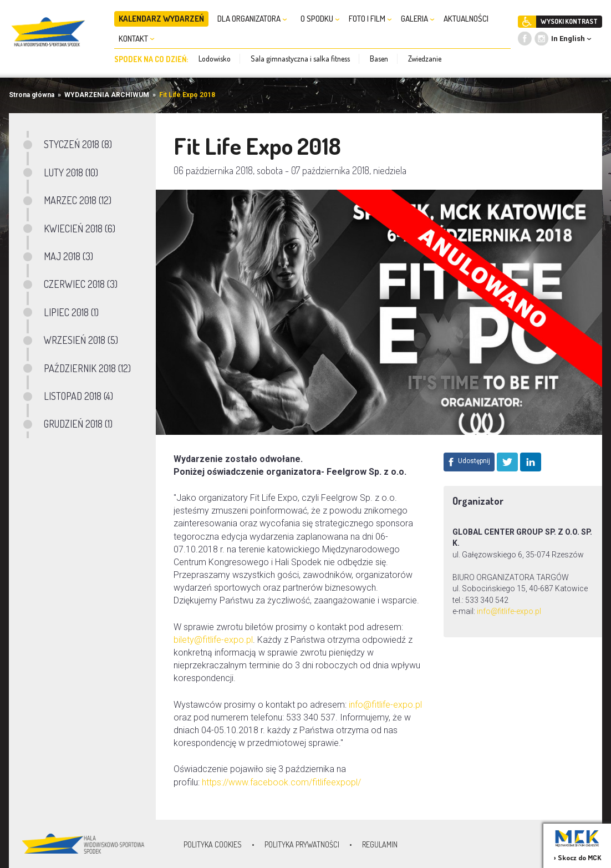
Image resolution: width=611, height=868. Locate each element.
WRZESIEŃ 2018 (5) (81, 340)
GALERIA (418, 19)
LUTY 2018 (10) (71, 172)
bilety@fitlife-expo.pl (213, 640)
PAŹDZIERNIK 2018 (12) (87, 368)
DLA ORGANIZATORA (252, 19)
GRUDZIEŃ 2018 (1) (78, 424)
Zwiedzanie (425, 59)
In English (568, 39)
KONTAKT (137, 39)
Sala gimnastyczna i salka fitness (300, 59)
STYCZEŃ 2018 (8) (78, 144)
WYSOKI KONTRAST (569, 21)
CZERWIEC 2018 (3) (81, 284)
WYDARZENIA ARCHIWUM (107, 95)
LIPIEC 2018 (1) (71, 312)
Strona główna (32, 95)
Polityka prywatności (302, 844)
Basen (379, 59)
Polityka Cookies (213, 844)
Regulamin (380, 844)
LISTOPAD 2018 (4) (78, 396)
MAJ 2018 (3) (68, 256)
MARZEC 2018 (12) (78, 200)
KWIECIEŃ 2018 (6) (80, 229)
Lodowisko (215, 59)
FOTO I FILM (370, 19)
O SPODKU (320, 19)
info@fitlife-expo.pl (510, 611)
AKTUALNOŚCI (466, 19)
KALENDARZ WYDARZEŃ (161, 19)
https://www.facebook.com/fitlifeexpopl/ (281, 782)
